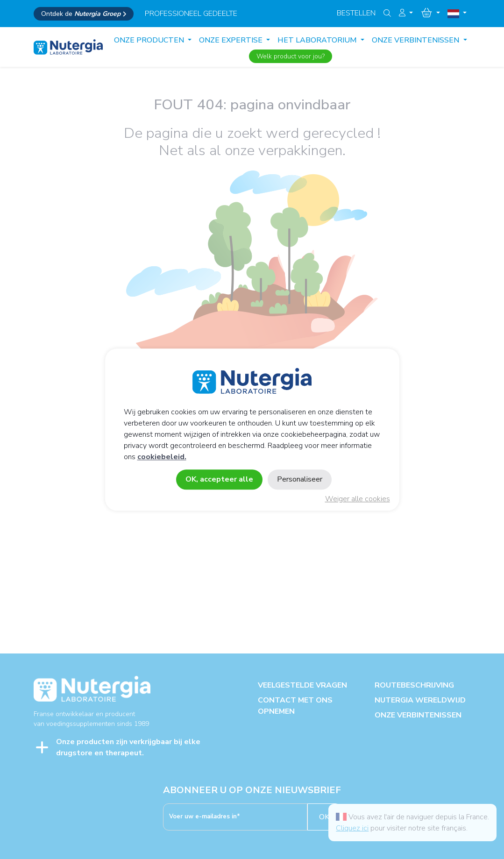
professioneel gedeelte (191, 14)
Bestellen (356, 13)
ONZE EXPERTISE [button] (232, 40)
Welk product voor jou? (291, 56)
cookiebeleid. (162, 457)
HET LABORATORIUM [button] (318, 40)
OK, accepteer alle (219, 479)
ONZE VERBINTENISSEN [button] (416, 40)
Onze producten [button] (150, 40)
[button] (406, 13)
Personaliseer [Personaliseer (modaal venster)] (300, 479)
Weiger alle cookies (358, 499)
